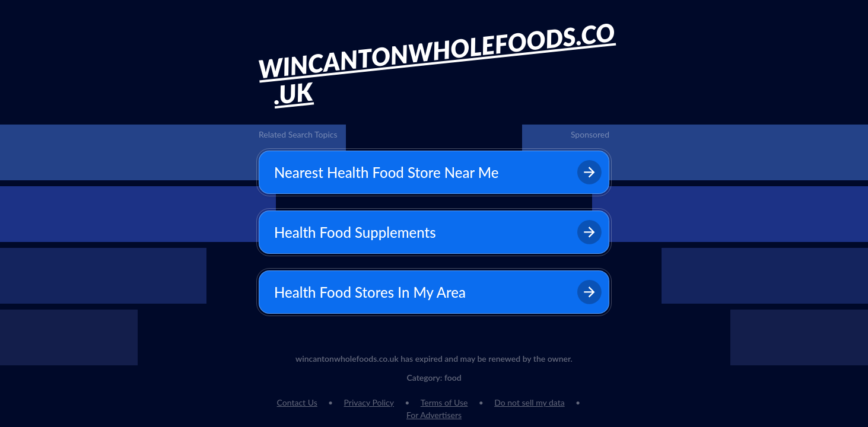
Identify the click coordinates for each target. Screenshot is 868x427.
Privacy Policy (369, 402)
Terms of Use (444, 402)
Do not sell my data (529, 402)
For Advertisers (434, 415)
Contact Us (297, 402)
